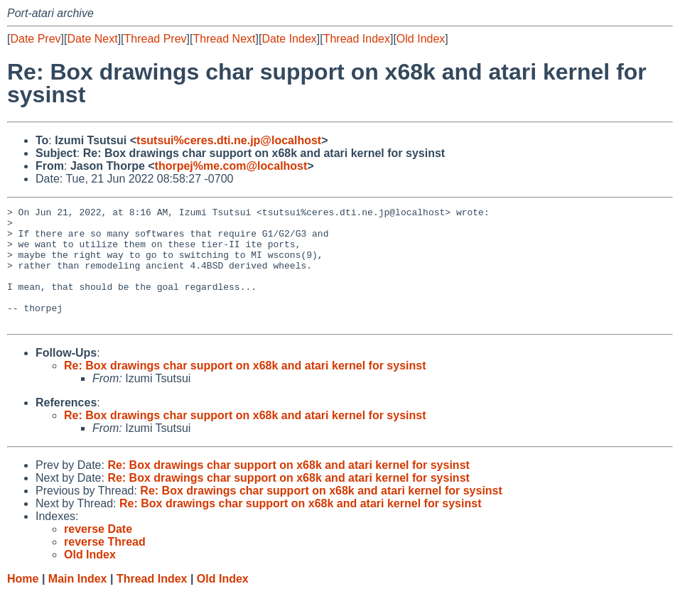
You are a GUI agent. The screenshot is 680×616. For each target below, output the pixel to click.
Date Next (92, 39)
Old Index (421, 39)
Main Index (78, 602)
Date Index (289, 39)
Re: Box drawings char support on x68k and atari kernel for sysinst (245, 389)
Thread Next (224, 39)
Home (23, 602)
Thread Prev (156, 39)
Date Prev (35, 39)
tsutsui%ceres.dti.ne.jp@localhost (229, 140)
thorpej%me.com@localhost (231, 166)
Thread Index (357, 39)
